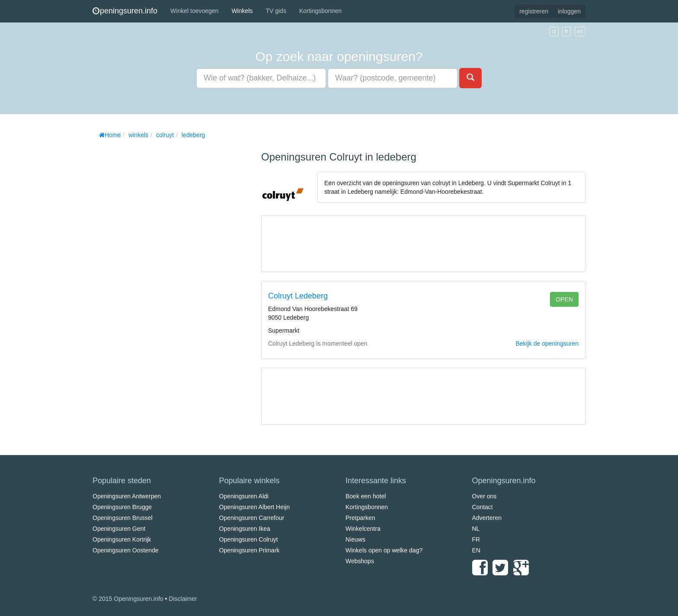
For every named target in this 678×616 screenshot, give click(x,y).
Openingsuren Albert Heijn (254, 507)
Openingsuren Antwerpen (127, 496)
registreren (534, 11)
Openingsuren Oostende (126, 550)
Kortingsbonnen (320, 11)
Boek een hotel (366, 496)
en (580, 32)
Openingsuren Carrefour (252, 518)
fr (566, 32)
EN (476, 550)
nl (554, 32)
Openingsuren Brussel (123, 518)
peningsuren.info (125, 11)
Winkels (242, 11)
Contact (483, 507)
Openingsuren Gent (119, 529)
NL (476, 529)
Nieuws (355, 539)
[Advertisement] (157, 273)
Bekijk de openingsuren (547, 343)
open (564, 299)
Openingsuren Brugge (122, 507)
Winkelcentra (363, 529)
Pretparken (360, 518)
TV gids (276, 11)
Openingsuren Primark (249, 550)
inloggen (569, 11)
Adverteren (487, 518)
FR (476, 539)
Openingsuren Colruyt (249, 539)
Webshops (360, 561)
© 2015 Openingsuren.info (128, 599)
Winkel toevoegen (194, 11)
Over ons (485, 496)
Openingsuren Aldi (244, 496)
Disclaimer (183, 599)
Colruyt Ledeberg (298, 296)
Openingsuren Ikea (245, 529)
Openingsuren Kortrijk (122, 539)
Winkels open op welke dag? (384, 550)
